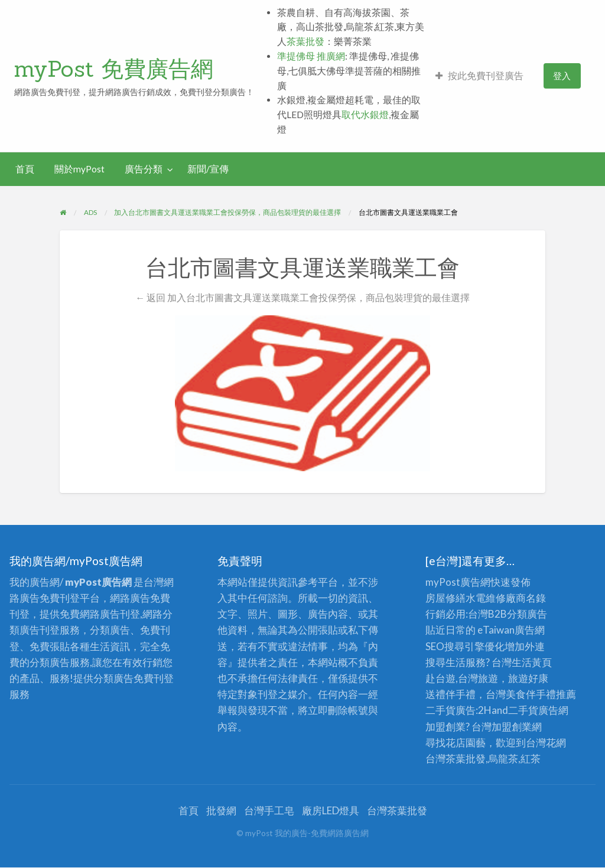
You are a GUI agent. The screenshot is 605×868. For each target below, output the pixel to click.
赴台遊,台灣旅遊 (462, 678)
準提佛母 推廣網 (311, 56)
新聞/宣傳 (208, 169)
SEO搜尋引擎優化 (465, 646)
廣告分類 (144, 169)
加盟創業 (512, 727)
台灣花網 (546, 743)
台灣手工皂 (269, 810)
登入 (562, 76)
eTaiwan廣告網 (511, 630)
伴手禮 (541, 694)
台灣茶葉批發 (456, 758)
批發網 (221, 810)
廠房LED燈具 (331, 810)
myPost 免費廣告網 (114, 68)
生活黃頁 (532, 662)
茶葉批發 (305, 41)
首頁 (25, 169)
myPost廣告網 (458, 582)
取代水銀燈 (365, 115)
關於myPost (79, 169)
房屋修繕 (445, 598)
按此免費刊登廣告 (479, 76)
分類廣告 (527, 614)
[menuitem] (479, 76)
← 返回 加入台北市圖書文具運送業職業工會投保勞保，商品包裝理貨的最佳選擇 (302, 297)
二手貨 (523, 710)
